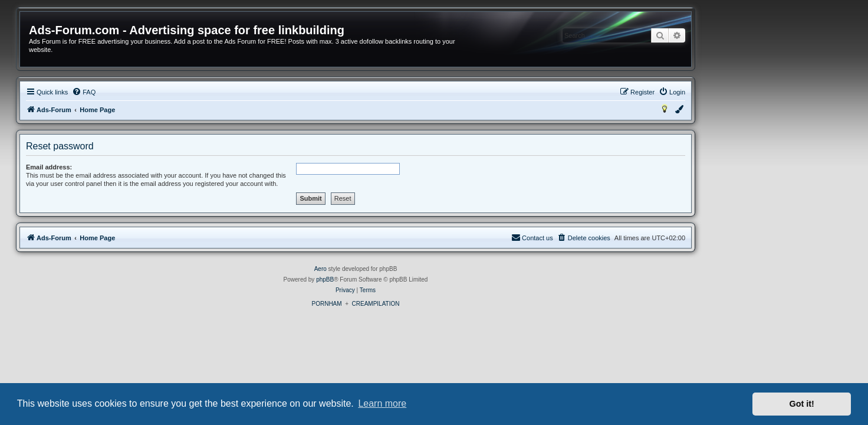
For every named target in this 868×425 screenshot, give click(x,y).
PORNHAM (405, 304)
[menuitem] (162, 92)
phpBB (403, 279)
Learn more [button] (382, 403)
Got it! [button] (802, 404)
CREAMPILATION (454, 304)
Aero (399, 269)
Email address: (127, 167)
